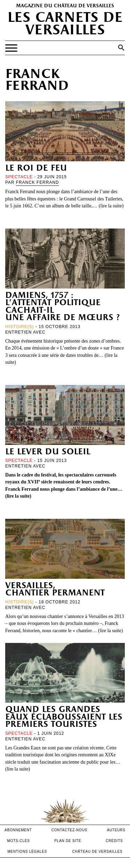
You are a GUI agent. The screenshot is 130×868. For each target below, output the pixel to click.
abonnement (18, 830)
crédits (114, 841)
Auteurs (116, 830)
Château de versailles (97, 852)
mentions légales (27, 852)
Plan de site (68, 841)
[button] (121, 48)
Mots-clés (18, 841)
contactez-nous (69, 830)
